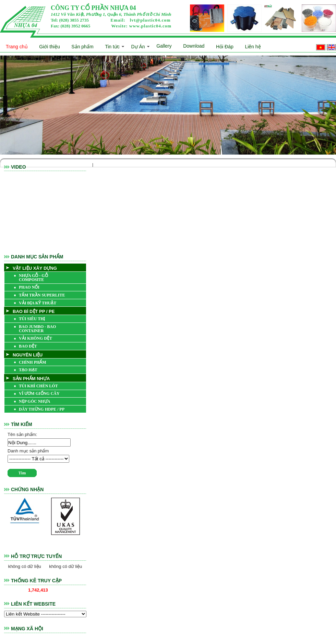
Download (194, 46)
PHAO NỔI (29, 287)
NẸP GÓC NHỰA (34, 401)
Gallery (164, 46)
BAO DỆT (28, 346)
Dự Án (138, 47)
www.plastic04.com (150, 26)
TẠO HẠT (28, 370)
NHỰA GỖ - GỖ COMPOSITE (33, 278)
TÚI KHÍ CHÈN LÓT (38, 386)
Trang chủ (17, 47)
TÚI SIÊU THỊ (32, 319)
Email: (140, 20)
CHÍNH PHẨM (33, 362)
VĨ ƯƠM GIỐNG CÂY (39, 393)
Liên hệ (253, 47)
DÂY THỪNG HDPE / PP (42, 409)
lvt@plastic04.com (150, 20)
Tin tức (112, 47)
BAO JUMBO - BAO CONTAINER (37, 329)
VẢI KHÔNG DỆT (35, 338)
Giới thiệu (50, 47)
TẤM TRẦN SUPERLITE (42, 295)
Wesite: (141, 26)
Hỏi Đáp (225, 47)
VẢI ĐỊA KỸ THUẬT (38, 303)
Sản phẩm (82, 47)
